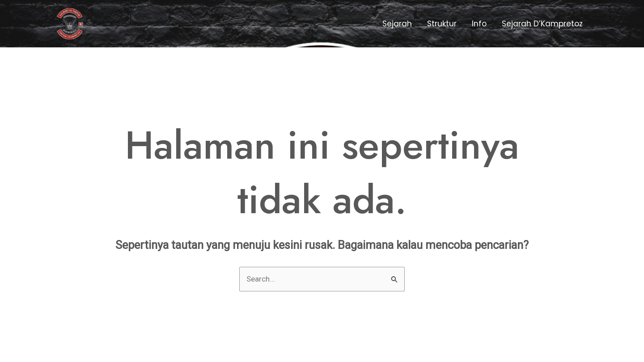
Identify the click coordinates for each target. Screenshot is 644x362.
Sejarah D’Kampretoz (542, 24)
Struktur (442, 24)
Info (479, 24)
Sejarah (397, 24)
